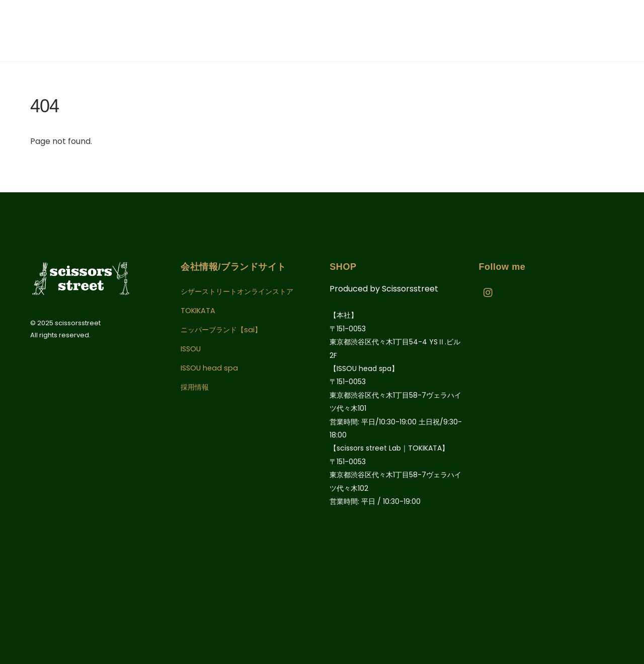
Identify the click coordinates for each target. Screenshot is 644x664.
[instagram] (489, 292)
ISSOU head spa (209, 368)
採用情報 (195, 387)
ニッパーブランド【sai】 (221, 330)
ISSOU (191, 349)
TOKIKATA (198, 311)
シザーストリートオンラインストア (237, 291)
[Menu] (620, 30)
